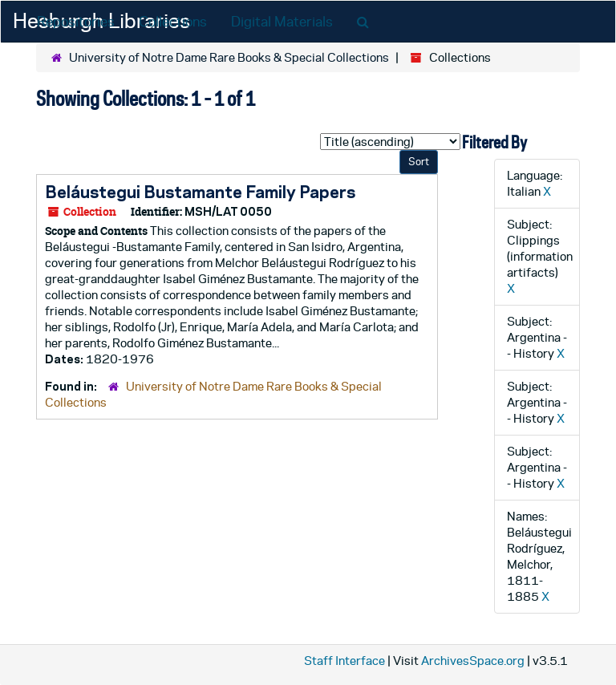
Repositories (76, 22)
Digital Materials (282, 22)
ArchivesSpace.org (473, 661)
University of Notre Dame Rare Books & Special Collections (229, 57)
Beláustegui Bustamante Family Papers (200, 192)
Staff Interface (344, 661)
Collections (173, 22)
